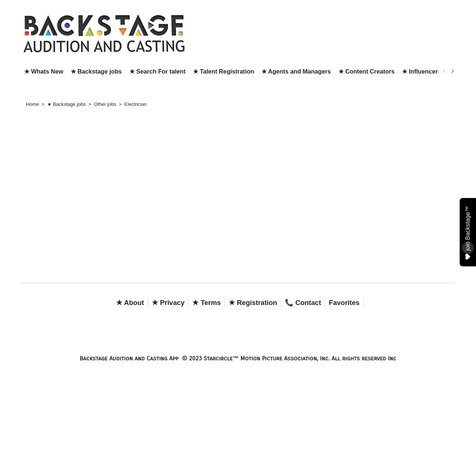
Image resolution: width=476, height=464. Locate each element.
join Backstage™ (468, 233)
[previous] (445, 71)
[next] (452, 71)
